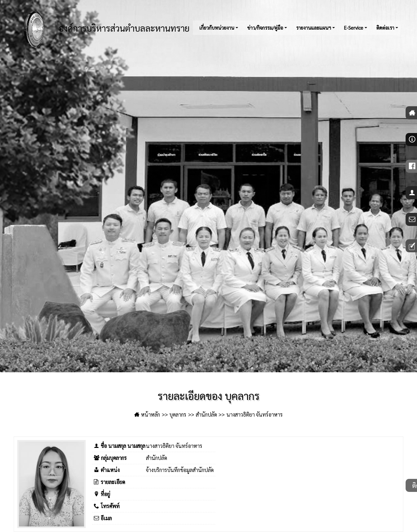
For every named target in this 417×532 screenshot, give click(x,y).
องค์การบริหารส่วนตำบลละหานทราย (103, 29)
